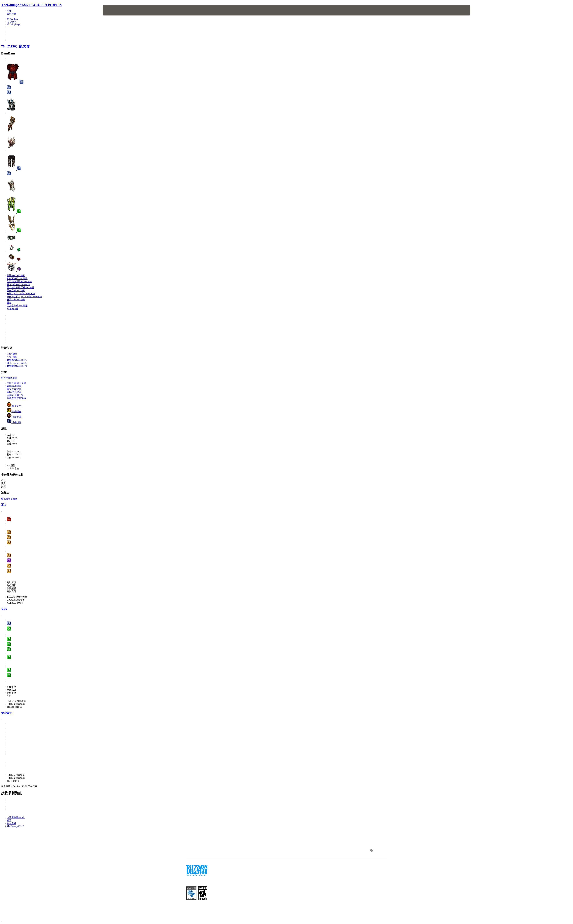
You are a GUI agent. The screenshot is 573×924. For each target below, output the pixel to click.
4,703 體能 (12, 357)
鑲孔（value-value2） (17, 363)
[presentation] (113, 10)
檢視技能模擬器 (9, 378)
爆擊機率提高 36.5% (17, 366)
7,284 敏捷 (12, 354)
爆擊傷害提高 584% (17, 360)
